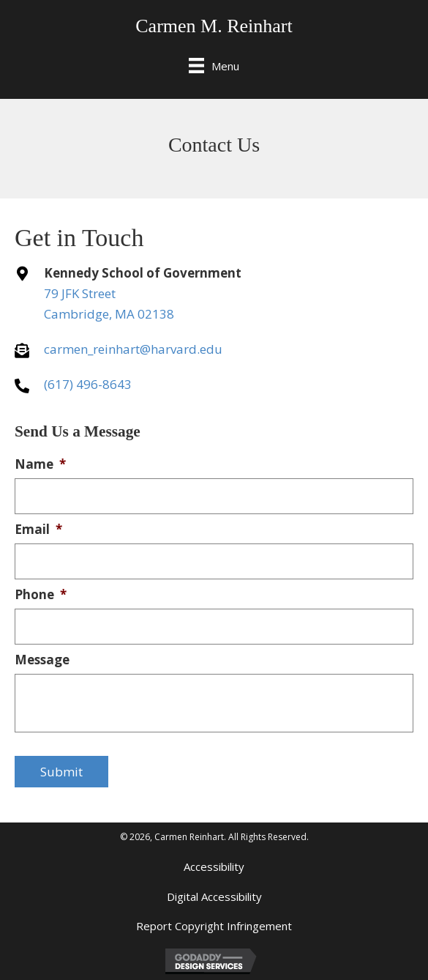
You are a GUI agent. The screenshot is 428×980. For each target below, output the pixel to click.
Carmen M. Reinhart (214, 26)
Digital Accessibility (214, 897)
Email (38, 530)
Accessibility (214, 866)
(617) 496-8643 (88, 384)
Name (40, 464)
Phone (41, 595)
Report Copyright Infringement (214, 926)
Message (42, 660)
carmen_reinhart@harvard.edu (133, 349)
